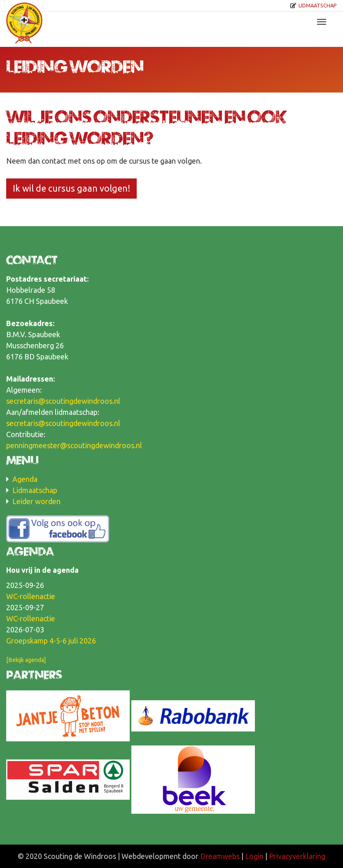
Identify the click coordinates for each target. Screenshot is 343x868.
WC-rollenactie (31, 596)
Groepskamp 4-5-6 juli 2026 (51, 641)
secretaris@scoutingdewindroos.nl (63, 401)
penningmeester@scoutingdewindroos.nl (74, 445)
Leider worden (36, 501)
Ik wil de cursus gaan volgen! (71, 188)
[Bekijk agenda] (26, 660)
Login (254, 856)
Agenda (25, 479)
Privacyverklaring (297, 856)
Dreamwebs (220, 856)
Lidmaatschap (318, 5)
